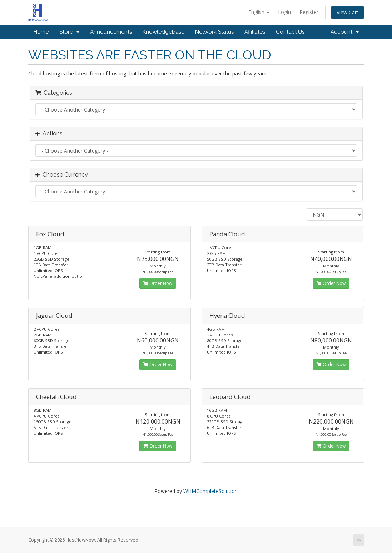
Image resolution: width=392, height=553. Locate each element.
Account (345, 32)
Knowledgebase (163, 32)
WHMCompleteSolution (210, 491)
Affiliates (255, 32)
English (259, 12)
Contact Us (290, 32)
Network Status (214, 32)
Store (69, 32)
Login (284, 12)
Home (41, 32)
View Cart (348, 12)
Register (309, 12)
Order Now (158, 283)
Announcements (111, 32)
